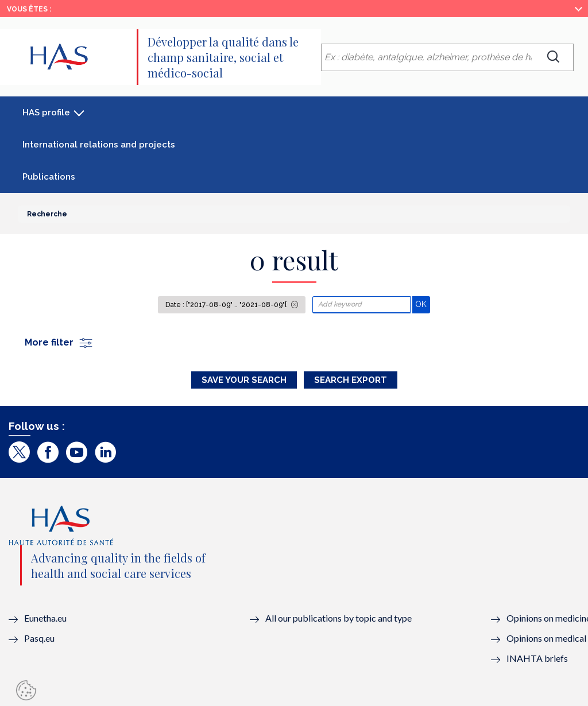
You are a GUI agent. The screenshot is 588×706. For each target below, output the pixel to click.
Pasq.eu (39, 638)
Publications (49, 177)
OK (422, 304)
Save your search (244, 380)
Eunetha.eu (45, 618)
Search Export (351, 380)
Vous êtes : (29, 9)
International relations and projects (99, 145)
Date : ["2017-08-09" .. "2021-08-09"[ (227, 305)
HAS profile (46, 113)
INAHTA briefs (537, 658)
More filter (59, 342)
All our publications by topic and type (339, 618)
